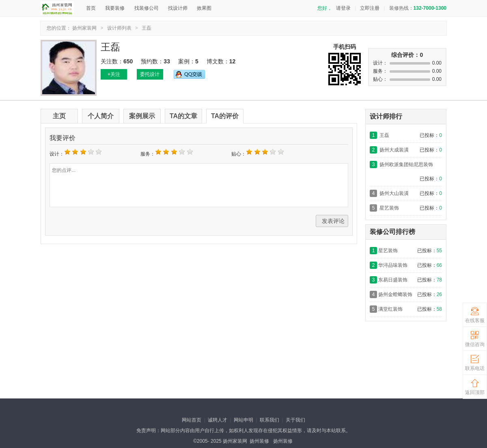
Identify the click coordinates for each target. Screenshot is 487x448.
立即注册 (370, 8)
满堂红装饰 (390, 309)
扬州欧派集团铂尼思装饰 (406, 164)
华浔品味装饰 (393, 265)
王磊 (147, 28)
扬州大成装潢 (394, 150)
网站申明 (243, 420)
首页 (91, 8)
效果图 (204, 8)
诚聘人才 (218, 420)
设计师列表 (119, 28)
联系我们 (269, 420)
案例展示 (142, 116)
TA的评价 (225, 116)
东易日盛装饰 (393, 280)
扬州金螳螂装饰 (395, 294)
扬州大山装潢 (394, 193)
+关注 (114, 74)
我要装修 (115, 8)
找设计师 (178, 8)
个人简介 (101, 116)
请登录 (343, 8)
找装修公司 (147, 8)
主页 (59, 116)
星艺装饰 (389, 208)
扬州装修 (259, 441)
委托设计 (150, 74)
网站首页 (192, 420)
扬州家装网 (84, 28)
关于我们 (295, 420)
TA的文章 (183, 116)
